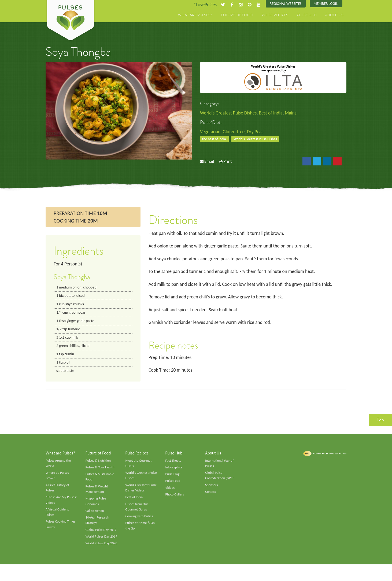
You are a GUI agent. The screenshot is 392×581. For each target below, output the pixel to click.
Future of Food (237, 15)
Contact (211, 496)
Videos (170, 491)
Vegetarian (210, 132)
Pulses (71, 21)
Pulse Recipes (275, 15)
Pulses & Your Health (100, 471)
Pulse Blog (173, 478)
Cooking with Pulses (140, 521)
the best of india (215, 139)
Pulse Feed (173, 484)
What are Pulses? (195, 15)
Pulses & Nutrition (99, 464)
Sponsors (212, 489)
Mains (293, 113)
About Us (334, 15)
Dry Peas (257, 132)
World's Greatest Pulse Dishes (229, 113)
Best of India (273, 113)
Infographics (174, 471)
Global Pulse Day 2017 (101, 535)
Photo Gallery (175, 498)
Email (209, 162)
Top (380, 423)
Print (228, 162)
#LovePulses (203, 5)
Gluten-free (235, 132)
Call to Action (95, 515)
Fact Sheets (173, 464)
